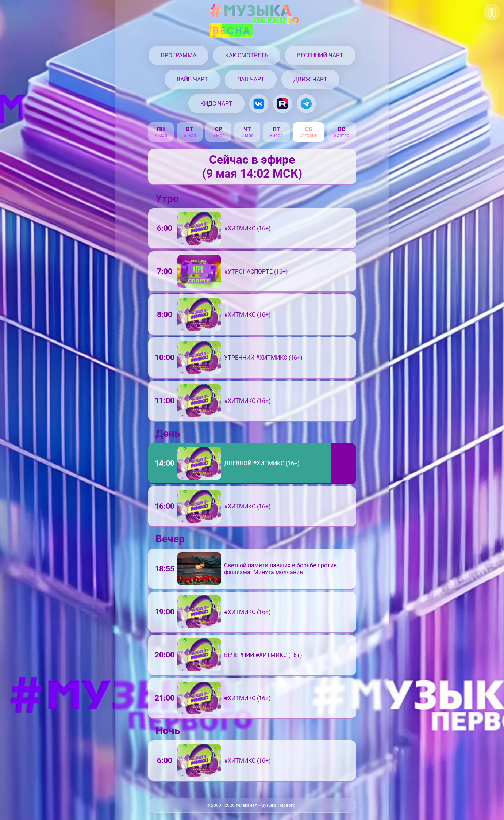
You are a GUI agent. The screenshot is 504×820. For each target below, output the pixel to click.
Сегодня (308, 135)
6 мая (219, 135)
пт (276, 129)
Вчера (276, 135)
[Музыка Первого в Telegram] (306, 104)
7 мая (247, 135)
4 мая (161, 135)
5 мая (190, 135)
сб (309, 129)
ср (219, 129)
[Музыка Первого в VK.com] (259, 104)
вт (190, 129)
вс (342, 129)
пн (161, 129)
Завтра (342, 135)
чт (247, 129)
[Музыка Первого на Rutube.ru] (282, 104)
